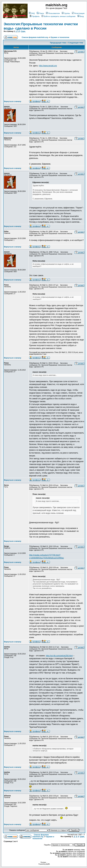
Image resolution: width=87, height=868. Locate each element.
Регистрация (78, 13)
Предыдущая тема (58, 43)
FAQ (32, 13)
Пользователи (53, 13)
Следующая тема (76, 43)
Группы (66, 13)
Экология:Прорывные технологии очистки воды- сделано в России (41, 26)
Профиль (35, 16)
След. (23, 31)
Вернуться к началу (13, 101)
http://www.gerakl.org (48, 66)
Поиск (40, 13)
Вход (81, 16)
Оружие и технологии (60, 37)
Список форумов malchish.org (35, 37)
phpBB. (48, 864)
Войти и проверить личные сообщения (58, 16)
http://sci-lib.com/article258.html (59, 656)
